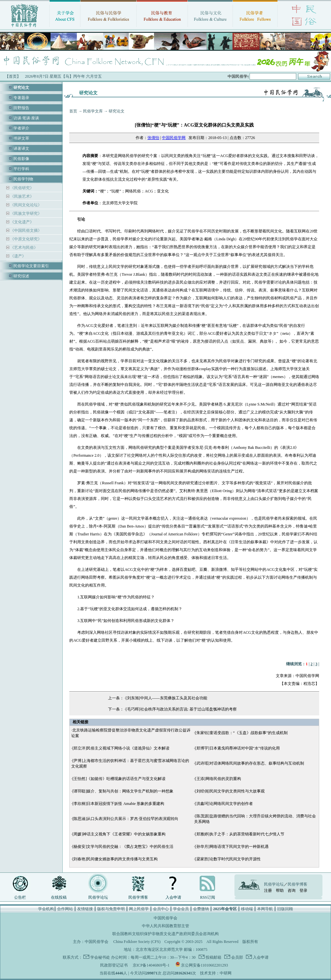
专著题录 (21, 98)
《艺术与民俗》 (23, 248)
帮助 (280, 890)
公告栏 (20, 897)
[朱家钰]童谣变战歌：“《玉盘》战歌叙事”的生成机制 (242, 733)
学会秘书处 (100, 957)
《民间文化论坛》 (25, 205)
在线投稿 (59, 897)
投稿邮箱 (213, 957)
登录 (303, 890)
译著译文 (21, 149)
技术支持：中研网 (216, 973)
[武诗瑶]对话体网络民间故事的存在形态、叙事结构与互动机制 (250, 763)
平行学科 (21, 169)
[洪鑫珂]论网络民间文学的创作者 (224, 804)
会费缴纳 (201, 909)
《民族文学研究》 (25, 213)
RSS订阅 (207, 897)
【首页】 (13, 76)
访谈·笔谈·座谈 (26, 118)
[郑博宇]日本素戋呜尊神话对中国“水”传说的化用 (238, 748)
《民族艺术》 (22, 196)
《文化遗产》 (22, 222)
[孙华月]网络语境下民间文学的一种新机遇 (232, 847)
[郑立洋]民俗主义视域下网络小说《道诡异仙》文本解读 (121, 748)
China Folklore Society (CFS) (137, 942)
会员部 (237, 957)
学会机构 (46, 909)
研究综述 (21, 276)
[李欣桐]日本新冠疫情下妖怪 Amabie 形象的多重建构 (118, 804)
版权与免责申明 (111, 909)
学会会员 (181, 909)
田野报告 (21, 108)
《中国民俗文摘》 (25, 230)
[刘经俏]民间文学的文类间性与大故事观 (230, 791)
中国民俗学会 (97, 942)
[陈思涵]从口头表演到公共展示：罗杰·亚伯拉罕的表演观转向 (125, 819)
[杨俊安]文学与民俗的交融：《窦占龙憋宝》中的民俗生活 (123, 847)
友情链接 (85, 909)
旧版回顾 (285, 909)
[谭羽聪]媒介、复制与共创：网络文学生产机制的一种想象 (123, 791)
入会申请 (173, 897)
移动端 (247, 909)
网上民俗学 (139, 909)
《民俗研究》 (22, 188)
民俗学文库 (93, 111)
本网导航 (265, 909)
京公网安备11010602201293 (205, 965)
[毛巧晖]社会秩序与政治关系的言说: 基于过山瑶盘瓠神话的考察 (181, 709)
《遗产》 (18, 256)
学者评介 (21, 128)
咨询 (292, 890)
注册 (268, 890)
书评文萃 (21, 138)
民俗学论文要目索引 (31, 266)
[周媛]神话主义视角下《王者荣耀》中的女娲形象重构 (119, 834)
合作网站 (65, 909)
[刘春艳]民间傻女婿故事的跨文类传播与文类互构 (115, 859)
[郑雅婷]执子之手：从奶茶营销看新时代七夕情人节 (240, 834)
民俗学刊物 (23, 179)
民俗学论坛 (98, 897)
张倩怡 (153, 138)
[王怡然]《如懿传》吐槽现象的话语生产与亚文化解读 (119, 779)
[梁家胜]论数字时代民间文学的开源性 (228, 859)
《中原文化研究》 (25, 239)
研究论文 (117, 111)
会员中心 (161, 909)
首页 (73, 111)
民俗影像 (21, 159)
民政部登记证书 (114, 965)
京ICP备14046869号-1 (151, 965)
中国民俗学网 (174, 138)
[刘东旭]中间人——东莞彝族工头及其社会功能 (166, 698)
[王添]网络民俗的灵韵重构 (218, 779)
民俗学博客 (138, 897)
